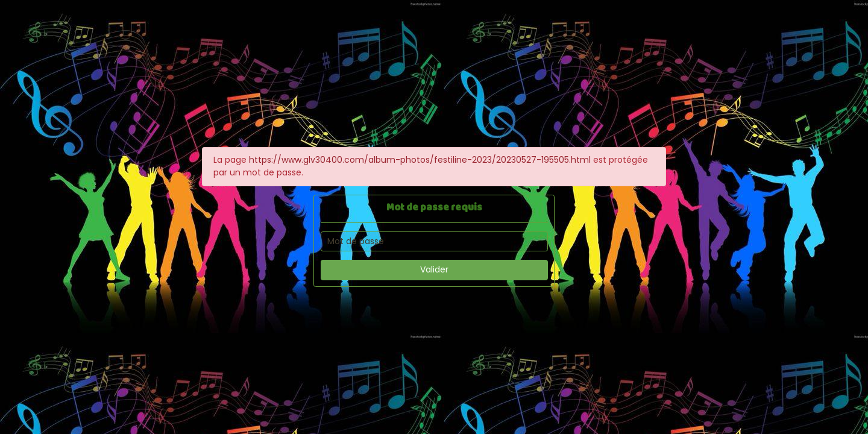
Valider (434, 269)
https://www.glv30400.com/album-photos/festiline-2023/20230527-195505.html (420, 160)
